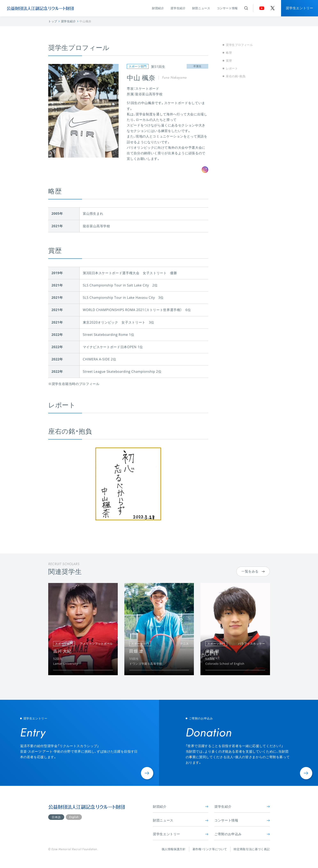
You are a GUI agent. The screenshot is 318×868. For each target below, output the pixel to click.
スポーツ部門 (138, 66)
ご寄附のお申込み (242, 834)
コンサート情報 (227, 8)
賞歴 (229, 61)
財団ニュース (201, 8)
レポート (232, 68)
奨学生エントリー (299, 8)
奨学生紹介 (178, 8)
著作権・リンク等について (210, 849)
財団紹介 (158, 8)
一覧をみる (253, 571)
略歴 (229, 53)
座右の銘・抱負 (236, 76)
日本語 (56, 817)
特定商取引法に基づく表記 (252, 849)
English (74, 817)
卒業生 (197, 66)
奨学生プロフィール (239, 45)
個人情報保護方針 (174, 849)
